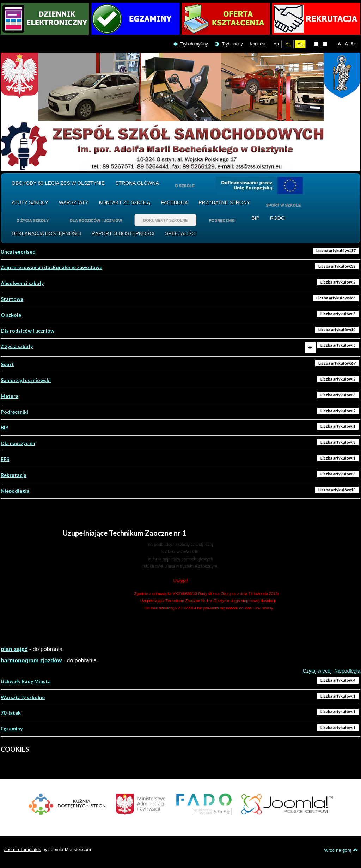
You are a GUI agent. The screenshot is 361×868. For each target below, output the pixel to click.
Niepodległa (15, 491)
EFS (5, 459)
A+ (353, 44)
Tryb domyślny (191, 44)
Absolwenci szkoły (22, 283)
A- (340, 44)
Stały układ (316, 44)
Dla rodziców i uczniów (27, 331)
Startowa (12, 299)
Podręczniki (14, 412)
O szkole (11, 315)
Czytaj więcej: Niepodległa (332, 671)
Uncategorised (18, 252)
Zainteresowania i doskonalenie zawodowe (51, 267)
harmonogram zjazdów (31, 660)
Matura (10, 396)
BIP (5, 427)
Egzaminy (12, 729)
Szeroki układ (325, 44)
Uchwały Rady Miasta (26, 681)
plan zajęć (14, 649)
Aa (276, 44)
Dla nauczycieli (18, 443)
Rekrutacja (14, 475)
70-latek (11, 713)
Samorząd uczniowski (26, 380)
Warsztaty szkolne (23, 697)
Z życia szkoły (17, 346)
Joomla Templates (23, 849)
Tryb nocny (229, 44)
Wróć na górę (341, 850)
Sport (7, 364)
